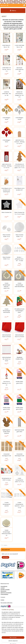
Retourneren (3, 591)
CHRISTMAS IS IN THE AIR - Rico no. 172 (7, 69)
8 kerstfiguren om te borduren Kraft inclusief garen (7, 190)
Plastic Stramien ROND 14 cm (7, 258)
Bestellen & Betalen (5, 590)
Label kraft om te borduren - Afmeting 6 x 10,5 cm (19, 142)
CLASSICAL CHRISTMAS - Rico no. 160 (7, 94)
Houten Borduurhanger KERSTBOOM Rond (19, 285)
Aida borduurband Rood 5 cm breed (7, 336)
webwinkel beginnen (21, 639)
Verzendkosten (4, 586)
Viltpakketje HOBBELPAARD (19, 358)
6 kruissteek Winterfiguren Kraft (19, 455)
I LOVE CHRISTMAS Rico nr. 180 (19, 46)
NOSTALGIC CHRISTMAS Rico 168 (19, 69)
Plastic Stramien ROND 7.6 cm (7, 236)
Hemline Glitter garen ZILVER (7, 408)
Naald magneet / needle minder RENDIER (7, 432)
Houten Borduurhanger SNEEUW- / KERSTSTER (7, 286)
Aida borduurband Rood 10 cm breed (19, 336)
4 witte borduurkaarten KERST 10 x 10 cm (19, 480)
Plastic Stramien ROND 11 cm (19, 236)
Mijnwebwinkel (15, 641)
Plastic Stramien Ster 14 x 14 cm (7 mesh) (19, 213)
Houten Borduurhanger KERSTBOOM (7, 311)
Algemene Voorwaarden (6, 593)
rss (15, 639)
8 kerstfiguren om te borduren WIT (19, 189)
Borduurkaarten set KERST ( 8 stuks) (7, 479)
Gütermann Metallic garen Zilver (19, 431)
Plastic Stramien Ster (7, 212)
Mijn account (5, 5)
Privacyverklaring (4, 594)
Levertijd (3, 588)
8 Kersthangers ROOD (7, 141)
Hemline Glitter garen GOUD (19, 382)
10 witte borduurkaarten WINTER (7, 504)
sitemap (12, 639)
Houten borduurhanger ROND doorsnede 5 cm (7, 533)
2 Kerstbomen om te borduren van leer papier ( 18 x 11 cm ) (19, 166)
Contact (2, 600)
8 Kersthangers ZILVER (19, 118)
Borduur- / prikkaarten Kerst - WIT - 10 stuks (19, 259)
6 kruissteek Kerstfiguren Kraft (7, 455)
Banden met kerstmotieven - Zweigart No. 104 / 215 (19, 94)
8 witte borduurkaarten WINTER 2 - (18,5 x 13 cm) (19, 505)
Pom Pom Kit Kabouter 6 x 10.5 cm (7, 383)
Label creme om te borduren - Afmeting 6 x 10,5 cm (7, 166)
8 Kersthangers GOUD (7, 118)
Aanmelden (5, 557)
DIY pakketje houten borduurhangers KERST (19, 311)
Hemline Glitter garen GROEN (19, 408)
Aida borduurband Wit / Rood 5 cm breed (7, 359)
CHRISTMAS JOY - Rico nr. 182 (7, 46)
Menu (13, 11)
